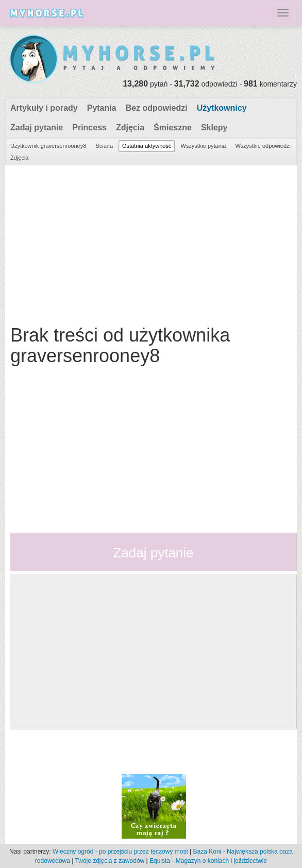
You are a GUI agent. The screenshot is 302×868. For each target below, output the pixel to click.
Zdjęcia (130, 127)
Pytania (102, 108)
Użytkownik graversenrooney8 (48, 146)
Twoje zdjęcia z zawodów (110, 861)
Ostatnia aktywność (147, 146)
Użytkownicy (222, 108)
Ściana (104, 146)
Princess (89, 127)
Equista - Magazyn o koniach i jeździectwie (208, 861)
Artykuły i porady (44, 108)
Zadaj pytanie (37, 127)
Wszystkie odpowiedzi (263, 146)
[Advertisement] (150, 243)
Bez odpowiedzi (157, 108)
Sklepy (214, 127)
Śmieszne (173, 127)
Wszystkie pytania (203, 146)
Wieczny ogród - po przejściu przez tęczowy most (120, 852)
